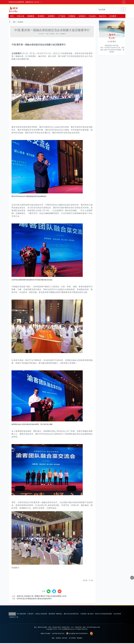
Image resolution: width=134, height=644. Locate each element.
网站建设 (80, 639)
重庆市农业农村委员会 (71, 615)
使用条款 (58, 639)
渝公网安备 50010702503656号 (78, 634)
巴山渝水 (92, 17)
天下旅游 (62, 17)
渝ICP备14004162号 (58, 634)
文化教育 (113, 17)
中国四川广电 (14, 618)
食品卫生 (103, 17)
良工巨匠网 (72, 639)
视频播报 (31, 17)
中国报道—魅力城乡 (87, 615)
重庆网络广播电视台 (55, 615)
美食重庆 (41, 17)
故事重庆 (51, 17)
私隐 (53, 639)
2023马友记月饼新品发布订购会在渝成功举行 (34, 599)
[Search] (109, 10)
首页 (12, 17)
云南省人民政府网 (41, 615)
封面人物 (21, 17)
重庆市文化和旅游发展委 (104, 615)
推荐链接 (12, 615)
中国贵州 (30, 615)
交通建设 (72, 17)
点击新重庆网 (13, 10)
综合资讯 (20, 23)
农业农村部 (117, 615)
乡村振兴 (82, 17)
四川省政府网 (21, 615)
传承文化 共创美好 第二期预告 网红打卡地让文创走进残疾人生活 (42, 597)
